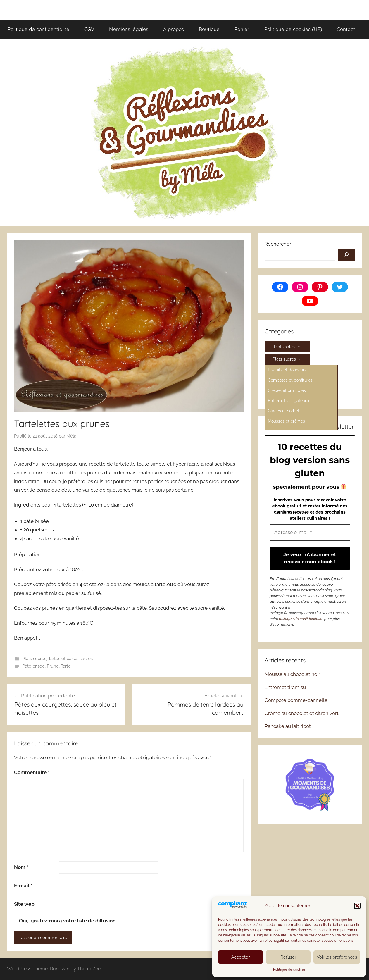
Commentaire (32, 772)
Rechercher (278, 244)
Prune (53, 666)
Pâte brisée (33, 666)
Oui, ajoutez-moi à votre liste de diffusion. (65, 921)
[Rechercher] (346, 255)
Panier (242, 29)
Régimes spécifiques (287, 385)
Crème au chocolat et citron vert (302, 713)
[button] (357, 906)
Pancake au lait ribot (288, 726)
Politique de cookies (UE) (293, 29)
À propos (174, 29)
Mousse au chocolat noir (292, 674)
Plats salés (287, 347)
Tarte (66, 666)
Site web (24, 904)
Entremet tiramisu (285, 687)
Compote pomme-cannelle (296, 700)
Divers (287, 371)
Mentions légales (129, 29)
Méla (71, 436)
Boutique (209, 29)
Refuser (288, 957)
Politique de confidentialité (38, 29)
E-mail (23, 886)
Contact (346, 29)
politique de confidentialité (301, 619)
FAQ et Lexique (287, 396)
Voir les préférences (337, 957)
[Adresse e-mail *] (310, 533)
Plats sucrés (34, 659)
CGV (89, 29)
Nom (21, 867)
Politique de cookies (289, 969)
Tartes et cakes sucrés (70, 659)
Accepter (240, 957)
